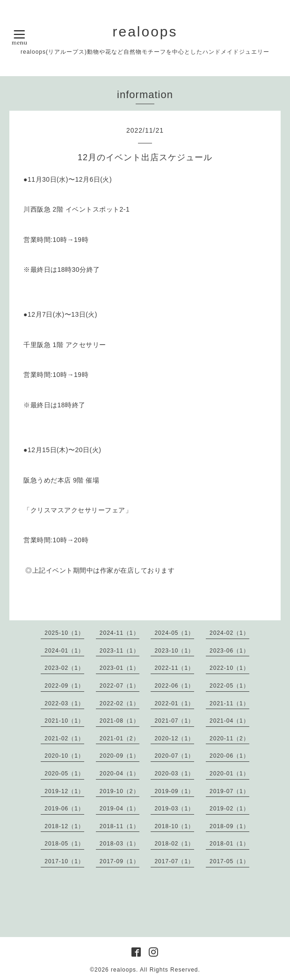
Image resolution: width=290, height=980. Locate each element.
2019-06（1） (64, 809)
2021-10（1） (64, 721)
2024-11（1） (120, 633)
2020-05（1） (64, 774)
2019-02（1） (229, 809)
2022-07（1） (120, 686)
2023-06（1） (229, 651)
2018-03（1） (120, 844)
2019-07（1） (229, 791)
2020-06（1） (229, 756)
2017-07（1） (174, 861)
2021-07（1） (174, 721)
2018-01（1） (229, 844)
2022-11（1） (174, 668)
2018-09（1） (229, 826)
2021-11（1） (229, 703)
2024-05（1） (174, 633)
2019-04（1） (120, 809)
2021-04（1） (229, 721)
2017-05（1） (229, 861)
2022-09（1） (64, 686)
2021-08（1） (120, 721)
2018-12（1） (64, 826)
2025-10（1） (64, 633)
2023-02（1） (64, 668)
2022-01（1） (174, 703)
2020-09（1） (120, 756)
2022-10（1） (229, 668)
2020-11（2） (229, 739)
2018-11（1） (120, 826)
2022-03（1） (64, 703)
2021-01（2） (120, 739)
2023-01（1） (120, 668)
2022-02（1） (120, 703)
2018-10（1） (174, 826)
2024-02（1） (229, 633)
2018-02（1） (174, 844)
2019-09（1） (174, 791)
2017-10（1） (64, 861)
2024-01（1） (64, 651)
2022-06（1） (174, 686)
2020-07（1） (174, 756)
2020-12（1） (174, 739)
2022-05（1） (229, 686)
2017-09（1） (120, 861)
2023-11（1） (120, 651)
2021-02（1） (64, 739)
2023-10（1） (174, 651)
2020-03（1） (174, 774)
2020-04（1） (120, 774)
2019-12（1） (64, 791)
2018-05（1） (64, 844)
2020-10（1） (64, 756)
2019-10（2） (120, 791)
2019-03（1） (174, 809)
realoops (145, 32)
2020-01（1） (229, 774)
